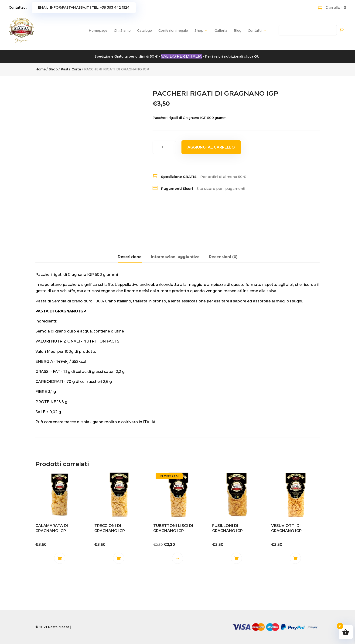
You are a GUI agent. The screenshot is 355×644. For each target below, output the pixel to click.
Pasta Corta (71, 69)
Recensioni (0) (223, 257)
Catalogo (145, 31)
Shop (199, 31)
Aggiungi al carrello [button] (60, 558)
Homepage (98, 31)
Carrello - (335, 8)
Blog (237, 31)
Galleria (221, 31)
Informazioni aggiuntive (175, 257)
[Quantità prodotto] (164, 147)
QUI (257, 56)
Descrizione (130, 257)
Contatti (255, 31)
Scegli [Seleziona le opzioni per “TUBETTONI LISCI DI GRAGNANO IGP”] (177, 558)
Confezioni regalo (173, 31)
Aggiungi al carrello (211, 147)
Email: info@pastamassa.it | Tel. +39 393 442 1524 (84, 7)
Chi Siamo (122, 31)
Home (41, 69)
